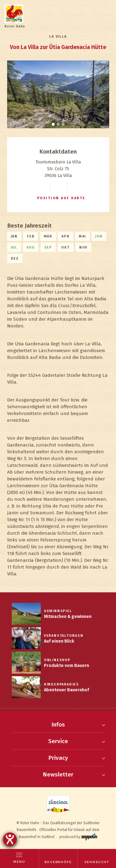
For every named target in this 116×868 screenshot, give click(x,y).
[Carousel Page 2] (58, 124)
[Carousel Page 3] (63, 124)
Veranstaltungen (64, 636)
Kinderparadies (61, 684)
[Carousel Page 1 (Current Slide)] (53, 124)
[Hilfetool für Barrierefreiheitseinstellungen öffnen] (10, 839)
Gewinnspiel (58, 611)
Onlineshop (57, 660)
